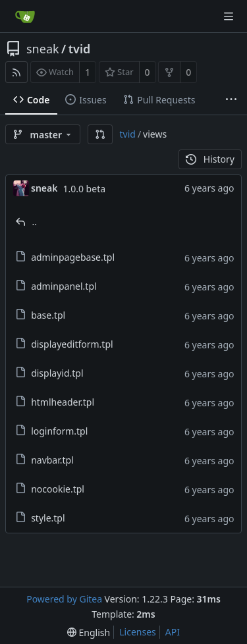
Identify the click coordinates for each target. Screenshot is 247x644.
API (173, 632)
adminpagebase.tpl (73, 257)
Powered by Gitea (64, 599)
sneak (43, 49)
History (210, 159)
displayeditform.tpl (72, 344)
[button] (100, 134)
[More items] (231, 100)
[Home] (25, 16)
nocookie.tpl (58, 489)
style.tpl (48, 518)
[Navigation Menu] (229, 16)
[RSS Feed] (16, 72)
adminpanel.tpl (64, 286)
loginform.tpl (59, 431)
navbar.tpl (52, 460)
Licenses (138, 632)
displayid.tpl (57, 373)
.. (35, 222)
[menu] (89, 632)
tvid (80, 49)
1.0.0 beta (84, 189)
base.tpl (48, 315)
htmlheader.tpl (63, 402)
